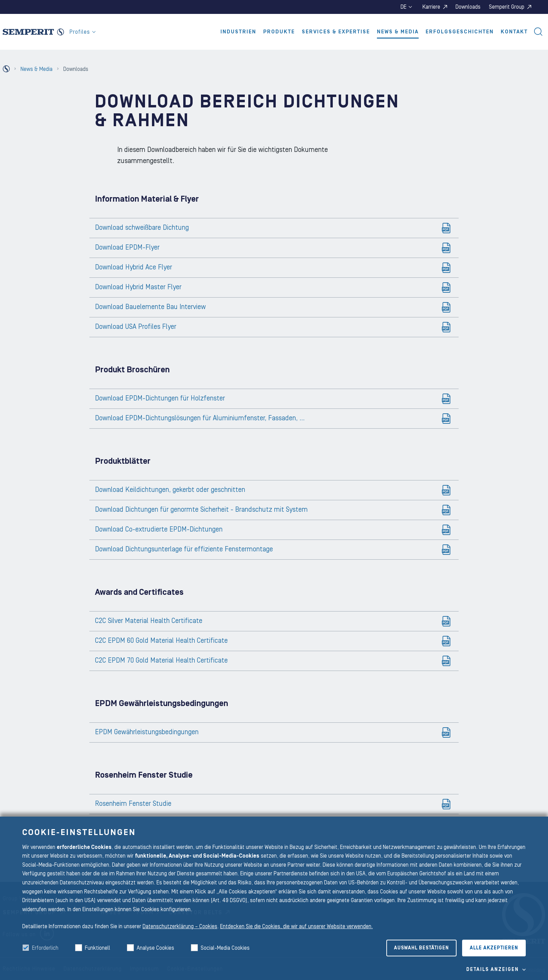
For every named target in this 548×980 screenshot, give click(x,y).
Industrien (238, 32)
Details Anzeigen (493, 970)
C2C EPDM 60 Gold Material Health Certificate (161, 641)
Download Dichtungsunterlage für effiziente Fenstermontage (184, 549)
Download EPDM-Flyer (127, 248)
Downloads (468, 7)
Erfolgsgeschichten (460, 32)
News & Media (398, 32)
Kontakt (514, 32)
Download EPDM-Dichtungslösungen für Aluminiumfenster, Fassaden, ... (200, 418)
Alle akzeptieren (494, 948)
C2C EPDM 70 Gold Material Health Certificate (161, 661)
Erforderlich (45, 948)
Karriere (431, 7)
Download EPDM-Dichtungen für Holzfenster (160, 398)
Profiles (83, 32)
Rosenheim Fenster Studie (133, 804)
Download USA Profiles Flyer (136, 327)
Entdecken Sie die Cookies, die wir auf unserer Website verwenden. (296, 926)
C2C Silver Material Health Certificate (149, 621)
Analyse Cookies (155, 948)
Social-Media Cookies (225, 948)
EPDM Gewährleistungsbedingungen (147, 732)
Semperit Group (507, 7)
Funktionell (98, 948)
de (406, 7)
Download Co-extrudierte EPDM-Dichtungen (159, 529)
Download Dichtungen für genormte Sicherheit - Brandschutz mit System (201, 510)
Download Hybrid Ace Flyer (134, 267)
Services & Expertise (336, 32)
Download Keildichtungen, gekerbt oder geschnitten (170, 490)
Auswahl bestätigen (421, 948)
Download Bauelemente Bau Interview (150, 307)
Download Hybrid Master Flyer (138, 287)
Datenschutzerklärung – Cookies (180, 926)
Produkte (279, 32)
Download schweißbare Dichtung (142, 228)
